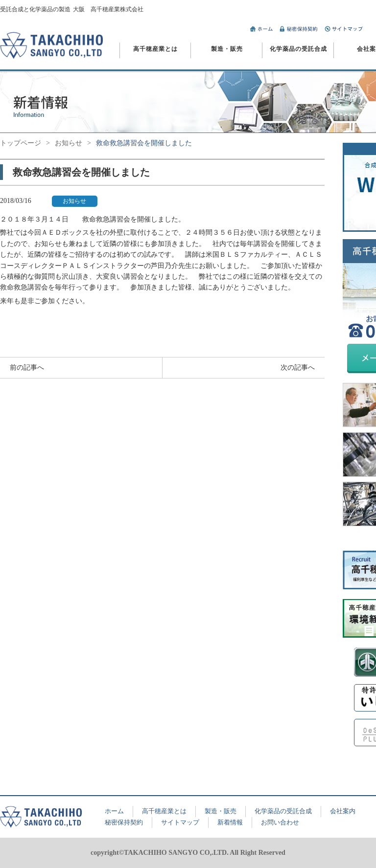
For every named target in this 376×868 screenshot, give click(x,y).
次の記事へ (298, 367)
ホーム (114, 811)
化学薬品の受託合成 (298, 49)
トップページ (21, 143)
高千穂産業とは (155, 49)
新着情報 (230, 822)
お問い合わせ (280, 822)
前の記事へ (27, 367)
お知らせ (69, 143)
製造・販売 (227, 49)
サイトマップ (180, 822)
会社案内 (343, 811)
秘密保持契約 (124, 822)
